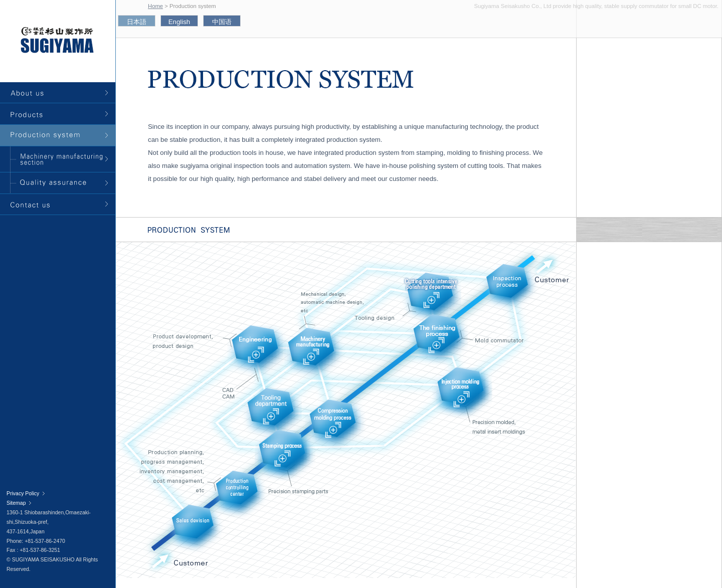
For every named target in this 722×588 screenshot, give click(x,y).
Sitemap (16, 503)
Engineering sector (257, 351)
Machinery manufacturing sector (315, 353)
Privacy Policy (23, 494)
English (179, 22)
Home (155, 6)
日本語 (137, 22)
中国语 (222, 22)
